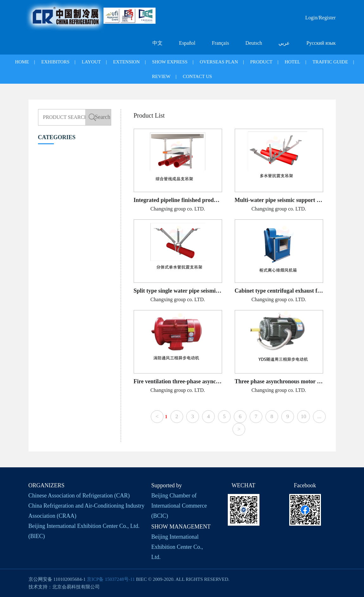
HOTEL (293, 62)
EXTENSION (126, 62)
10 (303, 416)
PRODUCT (261, 62)
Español (187, 43)
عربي (284, 43)
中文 (157, 43)
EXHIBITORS (55, 62)
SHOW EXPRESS (170, 62)
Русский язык (321, 43)
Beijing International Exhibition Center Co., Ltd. (177, 547)
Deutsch (254, 43)
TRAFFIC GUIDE (330, 62)
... (319, 416)
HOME (22, 62)
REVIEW (161, 76)
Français (220, 43)
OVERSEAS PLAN (219, 62)
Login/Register (321, 18)
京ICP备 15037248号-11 (111, 579)
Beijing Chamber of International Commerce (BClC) (179, 506)
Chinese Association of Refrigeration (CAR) (79, 496)
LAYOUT (91, 62)
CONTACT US (197, 76)
